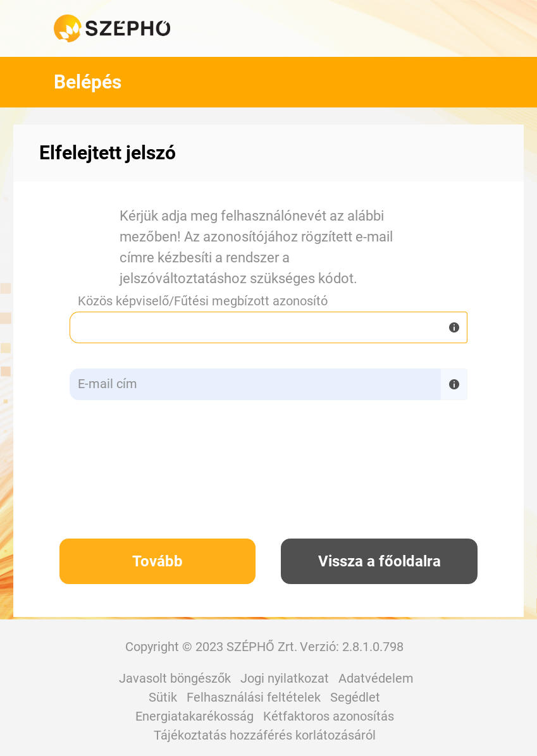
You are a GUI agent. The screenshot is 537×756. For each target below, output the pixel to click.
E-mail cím (108, 384)
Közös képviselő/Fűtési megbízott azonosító (203, 301)
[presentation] (280, 479)
